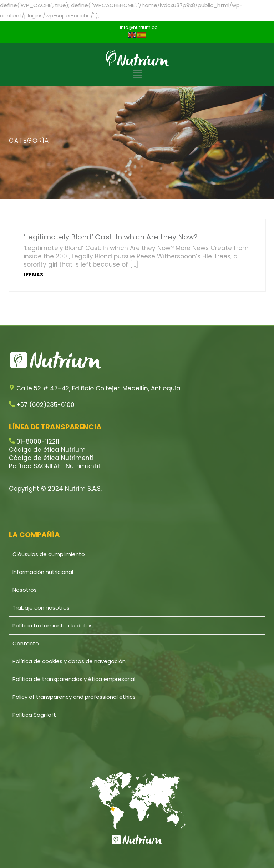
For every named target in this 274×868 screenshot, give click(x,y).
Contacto (26, 643)
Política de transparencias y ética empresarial (74, 679)
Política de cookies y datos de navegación (69, 661)
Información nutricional (43, 572)
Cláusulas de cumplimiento (49, 554)
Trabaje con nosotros (41, 608)
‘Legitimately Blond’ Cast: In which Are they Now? (111, 237)
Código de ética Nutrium (47, 450)
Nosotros (25, 590)
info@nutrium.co (139, 27)
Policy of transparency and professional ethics (74, 697)
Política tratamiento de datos (53, 625)
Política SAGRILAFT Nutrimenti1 (54, 466)
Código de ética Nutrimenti (51, 458)
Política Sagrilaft (34, 715)
